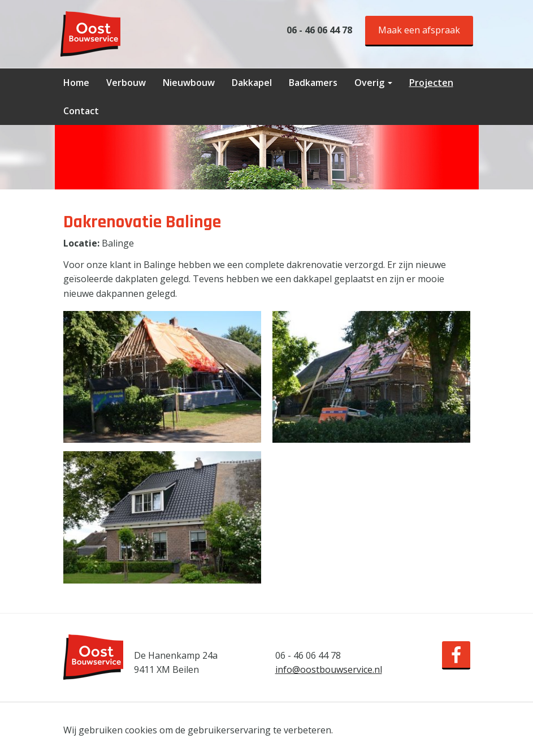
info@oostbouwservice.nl (329, 669)
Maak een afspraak (419, 30)
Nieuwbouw (189, 83)
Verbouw (126, 83)
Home (76, 83)
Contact (81, 111)
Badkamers (313, 83)
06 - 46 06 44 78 (319, 30)
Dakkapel (252, 83)
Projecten (431, 83)
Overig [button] (373, 83)
